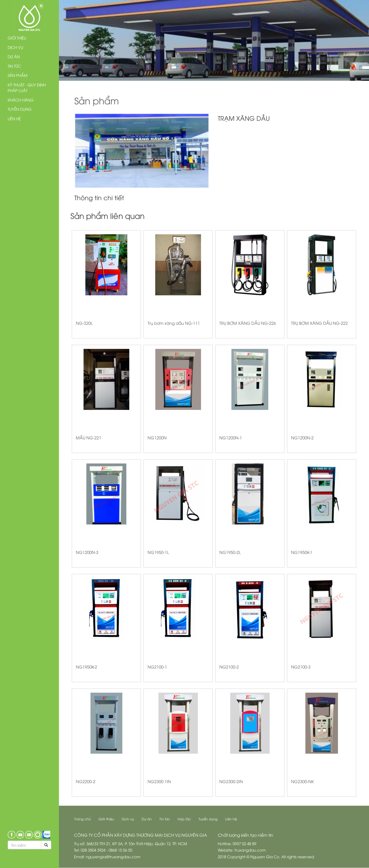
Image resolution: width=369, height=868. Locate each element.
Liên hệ (14, 118)
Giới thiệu (17, 38)
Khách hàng (21, 100)
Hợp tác (184, 819)
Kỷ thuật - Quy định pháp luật (27, 88)
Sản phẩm (18, 75)
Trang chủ (83, 819)
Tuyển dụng (20, 109)
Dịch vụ (16, 47)
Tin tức (14, 66)
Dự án (14, 56)
